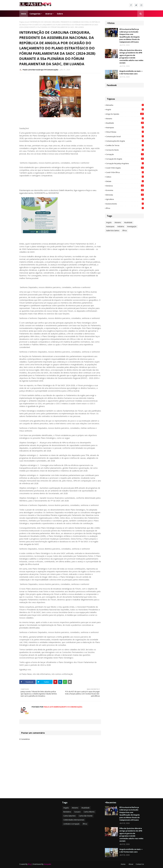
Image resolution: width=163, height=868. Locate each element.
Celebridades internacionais (74, 820)
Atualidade (125, 123)
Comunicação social (125, 136)
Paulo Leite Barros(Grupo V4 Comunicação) (40, 70)
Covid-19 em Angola (125, 168)
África (125, 208)
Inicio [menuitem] (24, 14)
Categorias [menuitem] (35, 14)
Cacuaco (77, 812)
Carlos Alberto (89, 812)
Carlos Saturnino (70, 816)
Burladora (67, 812)
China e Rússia (125, 132)
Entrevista (125, 195)
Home (123, 864)
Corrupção (125, 154)
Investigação (132, 226)
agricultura (125, 199)
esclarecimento (125, 204)
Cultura (125, 177)
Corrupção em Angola (125, 159)
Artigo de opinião (125, 114)
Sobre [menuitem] (60, 14)
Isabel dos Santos (113, 231)
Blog (30, 864)
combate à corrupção (71, 824)
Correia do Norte (125, 150)
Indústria (121, 226)
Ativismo (125, 119)
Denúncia (125, 186)
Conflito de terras (125, 145)
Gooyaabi (47, 864)
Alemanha (125, 105)
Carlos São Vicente (86, 816)
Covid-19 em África (125, 172)
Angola (125, 109)
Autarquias (125, 127)
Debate (125, 181)
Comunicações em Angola (125, 141)
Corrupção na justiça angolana (125, 163)
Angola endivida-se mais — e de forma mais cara (131, 72)
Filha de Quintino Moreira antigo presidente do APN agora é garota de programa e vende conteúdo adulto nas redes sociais (131, 57)
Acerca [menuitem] (49, 14)
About (131, 864)
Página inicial (24, 22)
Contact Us (140, 864)
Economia (125, 190)
